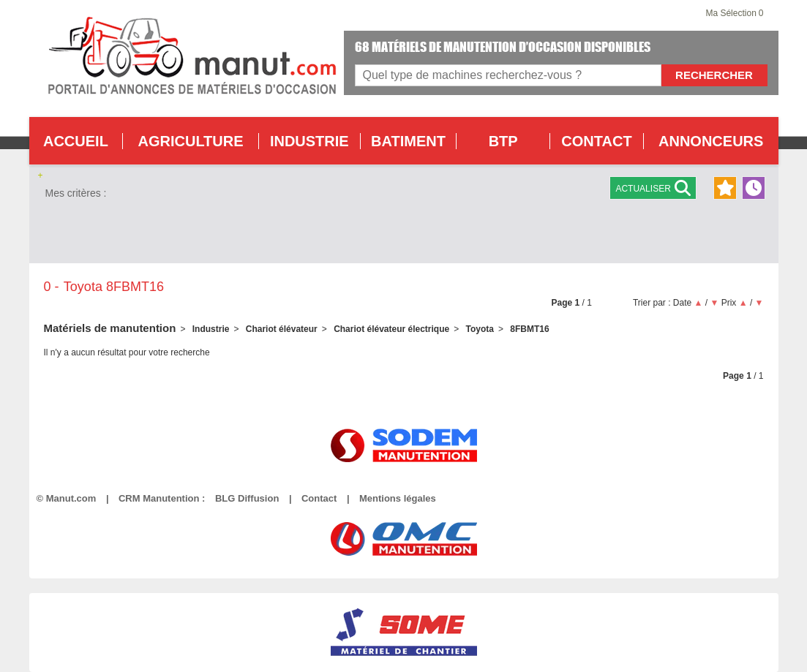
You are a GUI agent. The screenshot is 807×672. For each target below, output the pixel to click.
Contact (319, 498)
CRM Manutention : (162, 498)
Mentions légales (398, 498)
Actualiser (653, 188)
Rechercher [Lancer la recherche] (714, 75)
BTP (503, 141)
